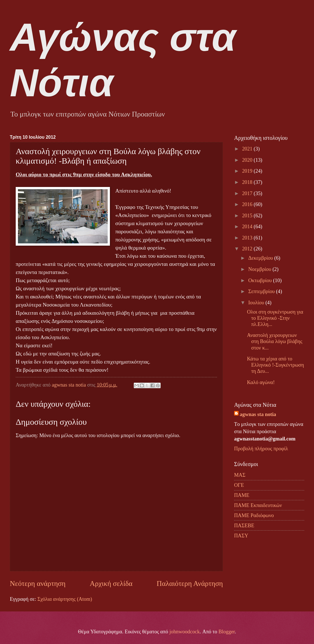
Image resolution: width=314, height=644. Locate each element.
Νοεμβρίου (260, 269)
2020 (248, 160)
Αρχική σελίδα (111, 584)
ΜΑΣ (240, 475)
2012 (248, 249)
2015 (248, 216)
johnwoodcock (184, 632)
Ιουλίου (257, 303)
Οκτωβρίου (261, 280)
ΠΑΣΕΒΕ (244, 526)
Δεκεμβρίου (261, 258)
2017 (248, 193)
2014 (248, 227)
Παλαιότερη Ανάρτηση (190, 584)
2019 (248, 171)
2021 (248, 149)
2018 (248, 182)
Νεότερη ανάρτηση (38, 584)
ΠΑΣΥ (241, 536)
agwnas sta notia (258, 414)
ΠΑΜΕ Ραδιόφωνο (254, 515)
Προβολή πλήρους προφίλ (261, 449)
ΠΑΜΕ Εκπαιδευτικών (258, 505)
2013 (248, 238)
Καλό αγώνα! (261, 382)
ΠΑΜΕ (242, 495)
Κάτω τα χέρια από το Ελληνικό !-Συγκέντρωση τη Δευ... (275, 365)
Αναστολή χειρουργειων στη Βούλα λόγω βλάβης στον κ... (275, 341)
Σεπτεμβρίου (262, 291)
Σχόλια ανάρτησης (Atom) (65, 599)
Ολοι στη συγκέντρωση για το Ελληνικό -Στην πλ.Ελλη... (275, 318)
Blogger (227, 632)
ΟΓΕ (239, 485)
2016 (248, 204)
